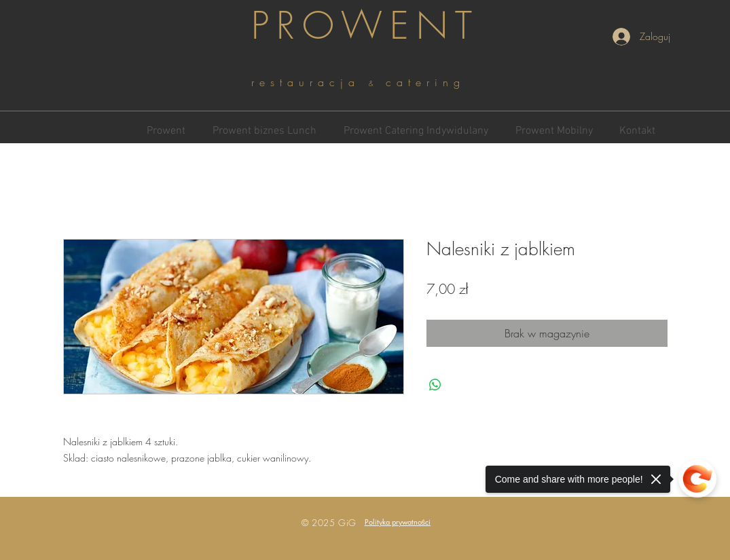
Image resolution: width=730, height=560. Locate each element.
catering (425, 82)
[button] (398, 522)
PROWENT (365, 25)
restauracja (310, 82)
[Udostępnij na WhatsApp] (435, 385)
